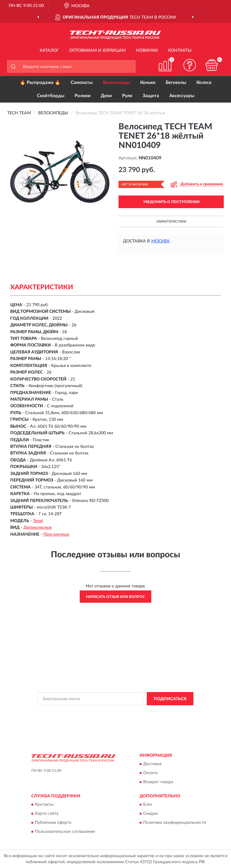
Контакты (180, 51)
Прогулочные (56, 534)
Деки (106, 96)
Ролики (83, 96)
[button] (190, 65)
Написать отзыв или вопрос (115, 597)
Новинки (147, 51)
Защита (151, 96)
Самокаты (82, 83)
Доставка (152, 764)
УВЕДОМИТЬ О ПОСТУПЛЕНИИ (171, 202)
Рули (127, 96)
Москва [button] (160, 241)
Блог (148, 805)
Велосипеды (116, 83)
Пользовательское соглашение (65, 832)
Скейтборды (51, 96)
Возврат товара (158, 782)
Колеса (204, 83)
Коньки (148, 83)
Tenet (38, 521)
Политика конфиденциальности (175, 823)
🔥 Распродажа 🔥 (40, 83)
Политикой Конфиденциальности (145, 712)
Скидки (150, 814)
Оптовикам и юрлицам (97, 51)
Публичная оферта (53, 823)
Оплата (150, 773)
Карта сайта (47, 814)
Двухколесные (38, 528)
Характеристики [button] (171, 222)
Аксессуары (182, 96)
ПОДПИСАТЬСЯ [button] (170, 699)
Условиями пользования (104, 717)
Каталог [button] (49, 51)
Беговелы (176, 83)
